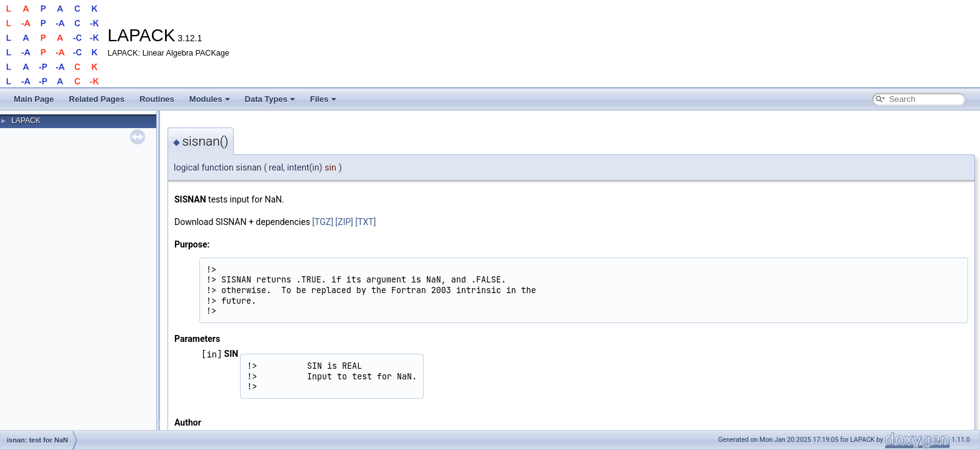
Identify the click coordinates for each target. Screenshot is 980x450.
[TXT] (366, 222)
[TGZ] (323, 222)
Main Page (34, 99)
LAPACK (26, 121)
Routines (157, 99)
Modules (210, 99)
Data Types (270, 99)
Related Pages (97, 99)
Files (323, 99)
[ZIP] (344, 222)
